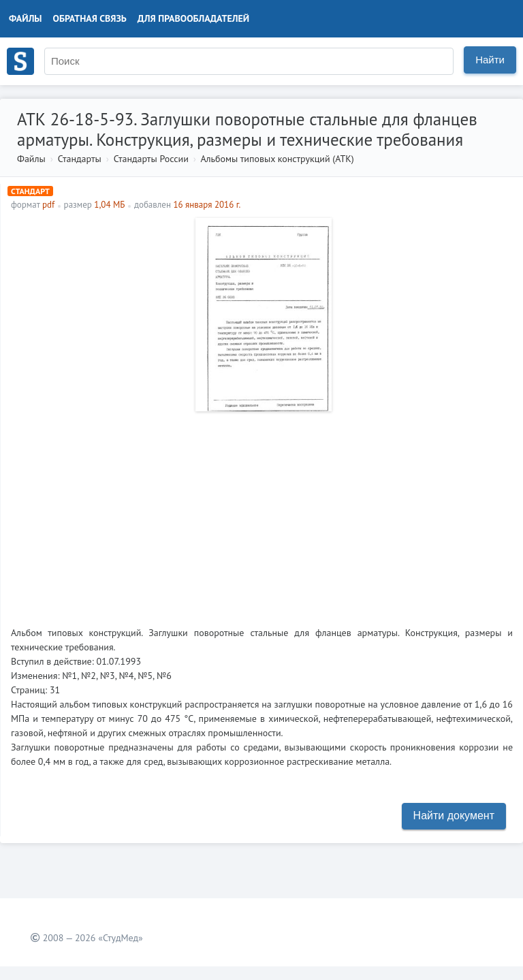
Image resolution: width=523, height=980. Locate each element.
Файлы (26, 18)
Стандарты (80, 159)
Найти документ (454, 816)
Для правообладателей (193, 18)
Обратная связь (90, 18)
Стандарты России (151, 159)
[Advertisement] (262, 513)
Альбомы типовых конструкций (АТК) (277, 159)
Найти (490, 60)
